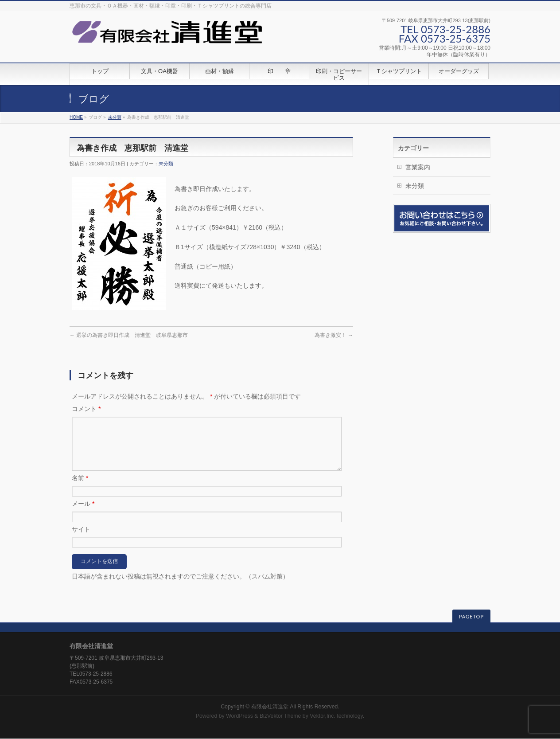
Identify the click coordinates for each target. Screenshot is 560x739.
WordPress (239, 716)
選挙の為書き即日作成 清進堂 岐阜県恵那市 (129, 335)
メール (83, 514)
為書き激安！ (334, 335)
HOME (76, 117)
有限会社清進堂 (270, 707)
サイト (81, 540)
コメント (86, 409)
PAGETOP (471, 617)
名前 (80, 489)
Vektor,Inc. (323, 716)
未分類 (115, 117)
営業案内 (418, 167)
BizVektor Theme (280, 716)
